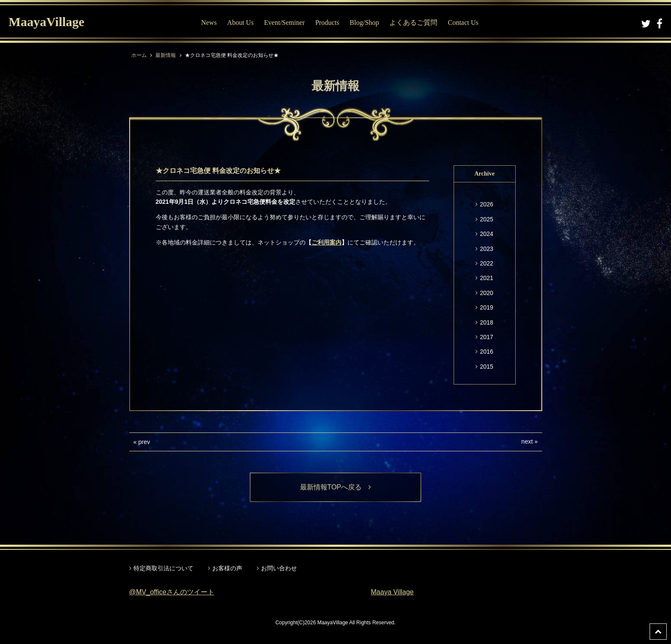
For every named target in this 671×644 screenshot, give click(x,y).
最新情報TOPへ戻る (336, 487)
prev (144, 442)
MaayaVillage (46, 22)
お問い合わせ (279, 568)
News (209, 22)
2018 (486, 322)
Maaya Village (392, 592)
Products (327, 22)
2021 (486, 278)
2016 (486, 352)
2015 (486, 367)
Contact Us (463, 22)
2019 (486, 307)
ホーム (139, 55)
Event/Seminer (284, 22)
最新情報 (166, 55)
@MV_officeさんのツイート (172, 592)
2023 (486, 249)
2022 (486, 263)
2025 (486, 219)
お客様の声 (227, 568)
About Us (240, 22)
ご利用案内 (327, 242)
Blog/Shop (364, 22)
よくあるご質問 (413, 22)
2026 (486, 204)
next (527, 441)
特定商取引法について (163, 568)
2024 (486, 234)
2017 (486, 337)
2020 (486, 293)
